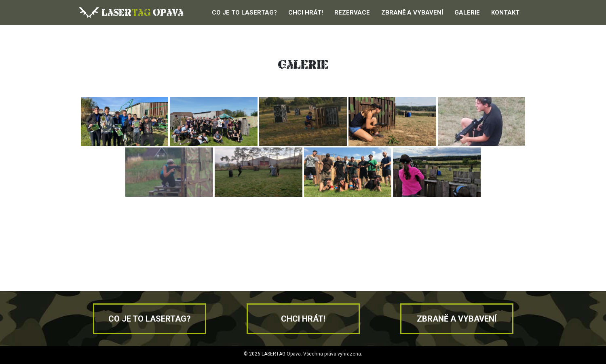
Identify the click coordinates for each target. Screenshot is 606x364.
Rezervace (352, 13)
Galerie (467, 13)
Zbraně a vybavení (412, 13)
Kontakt (505, 13)
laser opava (131, 12)
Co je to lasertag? (150, 319)
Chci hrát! (306, 13)
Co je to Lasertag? (244, 13)
